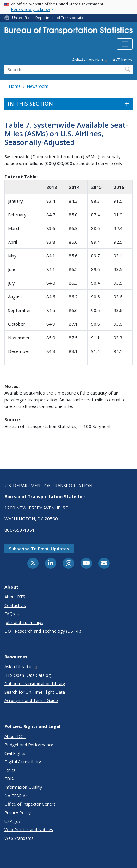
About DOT (15, 736)
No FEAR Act (17, 796)
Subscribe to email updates (39, 549)
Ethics (10, 770)
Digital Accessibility (23, 762)
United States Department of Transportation (49, 18)
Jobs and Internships (24, 622)
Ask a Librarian (21, 667)
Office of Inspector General (31, 804)
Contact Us (15, 605)
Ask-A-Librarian (90, 60)
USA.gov (13, 821)
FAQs (12, 614)
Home (15, 86)
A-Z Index (123, 60)
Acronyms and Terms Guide (31, 700)
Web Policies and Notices (29, 830)
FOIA (9, 779)
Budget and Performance (29, 745)
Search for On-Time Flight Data (35, 692)
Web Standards (19, 838)
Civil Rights (15, 753)
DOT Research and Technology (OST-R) (43, 631)
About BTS (15, 597)
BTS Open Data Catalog (28, 675)
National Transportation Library (35, 684)
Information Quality (23, 787)
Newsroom (38, 86)
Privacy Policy (17, 813)
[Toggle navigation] (125, 44)
